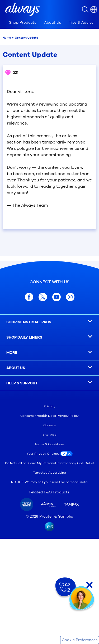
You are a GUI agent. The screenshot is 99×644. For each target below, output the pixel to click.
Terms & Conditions (49, 444)
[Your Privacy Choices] (50, 454)
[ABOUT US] (49, 368)
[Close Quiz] (89, 585)
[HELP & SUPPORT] (49, 383)
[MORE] (49, 353)
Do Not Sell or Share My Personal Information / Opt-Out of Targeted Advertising (49, 468)
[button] (23, 9)
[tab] (23, 23)
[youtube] (56, 297)
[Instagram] (70, 297)
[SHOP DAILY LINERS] (49, 338)
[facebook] (29, 297)
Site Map (49, 435)
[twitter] (43, 297)
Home (7, 38)
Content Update (26, 38)
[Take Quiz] (65, 587)
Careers (49, 425)
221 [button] (11, 73)
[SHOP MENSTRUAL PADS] (49, 322)
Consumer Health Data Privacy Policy (49, 416)
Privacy (49, 406)
